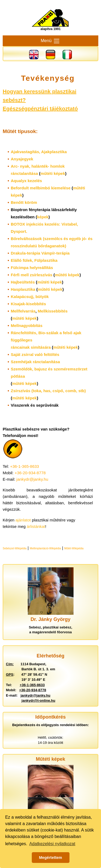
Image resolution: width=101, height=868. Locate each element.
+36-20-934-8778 (30, 473)
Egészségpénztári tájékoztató (40, 109)
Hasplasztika (23, 289)
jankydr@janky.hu (32, 479)
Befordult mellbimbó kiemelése (41, 188)
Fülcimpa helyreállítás (32, 268)
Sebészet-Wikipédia (15, 548)
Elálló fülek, (34, 260)
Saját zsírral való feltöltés (35, 354)
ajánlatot (23, 520)
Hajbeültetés (23, 282)
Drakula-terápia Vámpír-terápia (40, 253)
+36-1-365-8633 (25, 466)
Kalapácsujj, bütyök (30, 297)
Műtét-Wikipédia (74, 548)
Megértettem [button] (51, 858)
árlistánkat (36, 526)
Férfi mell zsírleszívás (32, 275)
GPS (10, 674)
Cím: (10, 664)
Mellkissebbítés (53, 311)
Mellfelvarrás (23, 311)
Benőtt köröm (24, 202)
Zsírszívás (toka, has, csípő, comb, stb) (48, 391)
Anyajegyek (22, 159)
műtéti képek (53, 173)
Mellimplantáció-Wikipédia (46, 548)
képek (43, 217)
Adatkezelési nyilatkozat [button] (52, 844)
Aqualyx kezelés (26, 181)
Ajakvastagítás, (39, 152)
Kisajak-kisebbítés (28, 304)
